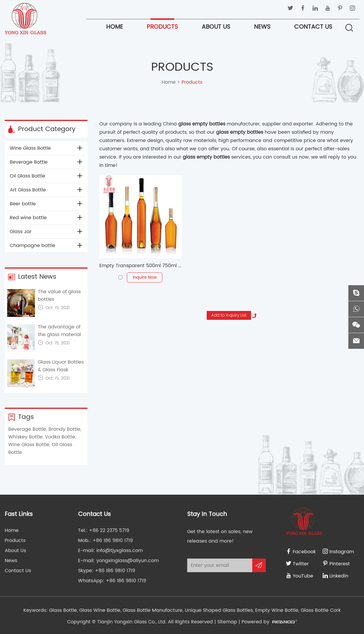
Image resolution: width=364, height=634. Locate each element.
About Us (216, 27)
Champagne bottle (46, 246)
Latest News (32, 277)
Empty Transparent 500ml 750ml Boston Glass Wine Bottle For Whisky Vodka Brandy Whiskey (141, 266)
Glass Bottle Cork (320, 610)
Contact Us (313, 27)
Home (115, 27)
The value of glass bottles (59, 296)
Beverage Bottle (46, 162)
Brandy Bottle (64, 429)
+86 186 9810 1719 (115, 571)
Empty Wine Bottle (276, 610)
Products (162, 27)
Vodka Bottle (60, 437)
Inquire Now (145, 277)
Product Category (42, 129)
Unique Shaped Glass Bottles (218, 610)
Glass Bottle (63, 610)
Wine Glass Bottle (46, 148)
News (262, 27)
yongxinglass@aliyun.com (128, 561)
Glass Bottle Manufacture (152, 610)
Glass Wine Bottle (99, 610)
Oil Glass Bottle (46, 176)
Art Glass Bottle (46, 190)
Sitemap (227, 622)
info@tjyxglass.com (120, 551)
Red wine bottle (46, 218)
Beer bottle (46, 204)
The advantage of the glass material (59, 331)
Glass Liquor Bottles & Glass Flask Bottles (61, 370)
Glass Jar (46, 232)
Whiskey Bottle (25, 437)
